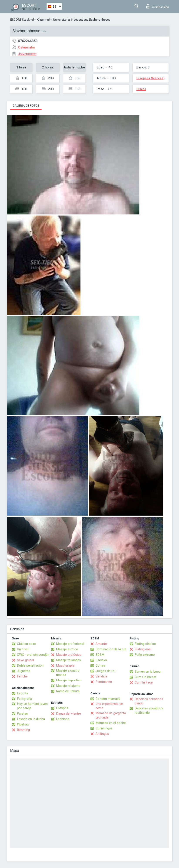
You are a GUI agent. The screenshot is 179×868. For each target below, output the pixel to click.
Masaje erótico (67, 649)
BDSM (100, 655)
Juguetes (24, 671)
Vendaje (101, 676)
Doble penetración (30, 666)
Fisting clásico (145, 644)
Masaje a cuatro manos (68, 673)
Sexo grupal (25, 660)
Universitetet (62, 20)
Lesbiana (63, 719)
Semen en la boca (148, 672)
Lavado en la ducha (31, 719)
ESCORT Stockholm (23, 20)
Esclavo (101, 660)
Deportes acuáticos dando (149, 701)
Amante (101, 644)
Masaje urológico (69, 655)
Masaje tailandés (69, 660)
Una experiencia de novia (109, 706)
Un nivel (23, 649)
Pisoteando (104, 682)
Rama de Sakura (68, 691)
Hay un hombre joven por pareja (32, 706)
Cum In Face (144, 682)
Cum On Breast (146, 677)
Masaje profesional (70, 644)
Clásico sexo (26, 644)
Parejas (22, 714)
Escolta (23, 693)
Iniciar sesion (158, 6)
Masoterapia (65, 666)
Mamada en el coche (111, 723)
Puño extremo (145, 655)
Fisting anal (143, 649)
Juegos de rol (105, 671)
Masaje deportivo (69, 680)
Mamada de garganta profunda (111, 715)
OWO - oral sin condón (33, 655)
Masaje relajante (68, 686)
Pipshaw (23, 724)
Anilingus (102, 734)
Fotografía (24, 699)
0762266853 (28, 41)
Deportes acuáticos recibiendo (149, 710)
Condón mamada (108, 699)
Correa (100, 666)
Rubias (141, 89)
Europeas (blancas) (150, 78)
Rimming (23, 730)
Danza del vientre (69, 714)
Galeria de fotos (26, 106)
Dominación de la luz (111, 649)
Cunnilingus (104, 728)
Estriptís (62, 708)
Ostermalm (45, 20)
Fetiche (22, 676)
